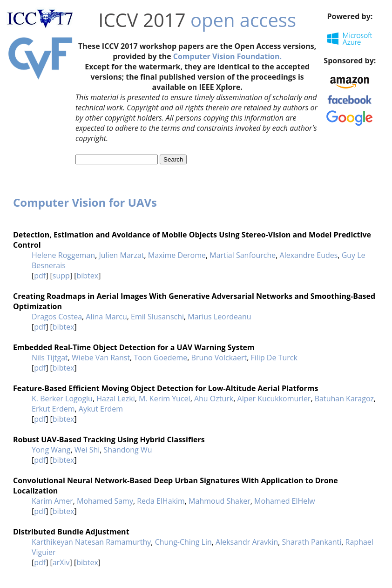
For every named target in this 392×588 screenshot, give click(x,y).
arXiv (61, 562)
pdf (40, 276)
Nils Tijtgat (50, 358)
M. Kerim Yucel (165, 399)
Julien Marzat (121, 255)
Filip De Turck (274, 358)
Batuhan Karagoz (344, 399)
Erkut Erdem (53, 409)
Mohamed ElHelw (285, 501)
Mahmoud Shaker (220, 501)
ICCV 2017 (142, 20)
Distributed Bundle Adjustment (71, 532)
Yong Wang (51, 450)
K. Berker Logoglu (62, 399)
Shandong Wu (128, 450)
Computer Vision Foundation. (227, 56)
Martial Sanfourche (243, 255)
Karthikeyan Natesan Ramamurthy (91, 542)
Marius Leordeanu (219, 317)
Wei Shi (87, 450)
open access (243, 20)
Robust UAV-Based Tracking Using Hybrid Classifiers (109, 439)
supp (61, 276)
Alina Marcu (106, 317)
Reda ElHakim (161, 501)
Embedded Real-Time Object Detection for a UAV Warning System (134, 347)
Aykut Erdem (101, 409)
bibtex (87, 276)
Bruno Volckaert (219, 358)
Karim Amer (52, 501)
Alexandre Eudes (309, 255)
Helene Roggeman (63, 255)
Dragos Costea (57, 317)
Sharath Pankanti (312, 542)
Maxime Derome (177, 255)
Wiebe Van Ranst (101, 358)
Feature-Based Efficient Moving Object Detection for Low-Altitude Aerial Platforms (166, 388)
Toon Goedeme (160, 358)
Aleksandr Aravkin (247, 542)
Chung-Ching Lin (183, 542)
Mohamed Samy (105, 501)
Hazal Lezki (116, 399)
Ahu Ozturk (214, 399)
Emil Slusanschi (157, 317)
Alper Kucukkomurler (274, 399)
